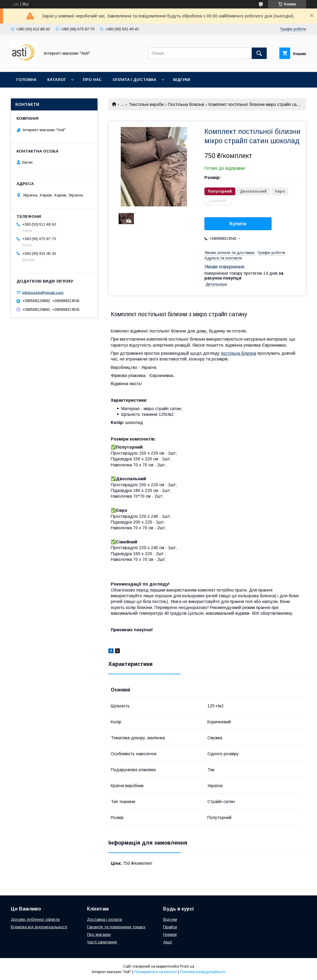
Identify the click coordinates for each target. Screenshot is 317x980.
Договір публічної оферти (35, 919)
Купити (238, 224)
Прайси (170, 927)
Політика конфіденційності (203, 972)
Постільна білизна (186, 104)
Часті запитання (102, 942)
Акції (168, 942)
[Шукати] (259, 53)
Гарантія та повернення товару (116, 927)
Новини (170, 934)
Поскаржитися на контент (155, 972)
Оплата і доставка (134, 80)
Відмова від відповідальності (39, 927)
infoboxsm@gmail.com (43, 292)
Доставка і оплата (104, 919)
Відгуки (182, 80)
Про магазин (99, 934)
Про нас (92, 80)
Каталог (57, 80)
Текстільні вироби (146, 104)
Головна (26, 80)
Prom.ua (187, 966)
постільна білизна (239, 353)
